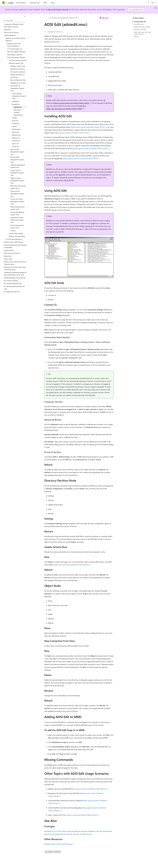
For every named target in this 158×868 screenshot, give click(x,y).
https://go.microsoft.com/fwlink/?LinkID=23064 (64, 109)
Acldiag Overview (86, 834)
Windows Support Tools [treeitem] (18, 66)
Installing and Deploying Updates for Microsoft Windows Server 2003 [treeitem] (15, 274)
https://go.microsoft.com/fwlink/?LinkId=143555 (80, 815)
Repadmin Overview (95, 831)
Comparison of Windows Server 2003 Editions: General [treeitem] (14, 25)
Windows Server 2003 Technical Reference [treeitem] (14, 45)
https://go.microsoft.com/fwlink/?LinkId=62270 (71, 133)
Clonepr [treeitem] (15, 118)
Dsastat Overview (61, 834)
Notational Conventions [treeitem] (18, 69)
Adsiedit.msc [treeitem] (18, 107)
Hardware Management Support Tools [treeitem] (18, 166)
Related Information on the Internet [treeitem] (18, 76)
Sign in (153, 3)
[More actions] (112, 18)
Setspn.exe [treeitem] (15, 146)
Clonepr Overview (73, 834)
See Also (136, 37)
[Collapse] (25, 16)
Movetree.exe (107, 831)
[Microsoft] (4, 3)
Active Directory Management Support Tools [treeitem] (19, 96)
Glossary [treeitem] (13, 231)
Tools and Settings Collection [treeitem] (18, 60)
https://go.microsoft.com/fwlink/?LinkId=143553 (71, 565)
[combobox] (14, 21)
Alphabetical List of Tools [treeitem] (18, 83)
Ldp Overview (49, 834)
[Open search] (149, 3)
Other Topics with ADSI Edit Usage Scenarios (142, 33)
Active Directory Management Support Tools (64, 18)
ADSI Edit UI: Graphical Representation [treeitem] (18, 112)
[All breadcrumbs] (46, 18)
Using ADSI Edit (139, 24)
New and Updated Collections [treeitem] (16, 52)
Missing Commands (140, 29)
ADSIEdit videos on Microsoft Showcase (58, 844)
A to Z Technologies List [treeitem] (15, 49)
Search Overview (68, 831)
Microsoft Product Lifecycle (58, 9)
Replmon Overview (81, 831)
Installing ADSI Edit (140, 22)
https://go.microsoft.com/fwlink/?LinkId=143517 (71, 103)
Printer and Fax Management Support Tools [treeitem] (17, 194)
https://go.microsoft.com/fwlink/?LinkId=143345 (91, 148)
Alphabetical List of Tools (53, 831)
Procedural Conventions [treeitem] (18, 72)
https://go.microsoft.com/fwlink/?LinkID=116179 (81, 158)
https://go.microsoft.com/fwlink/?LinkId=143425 (89, 789)
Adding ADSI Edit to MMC (142, 27)
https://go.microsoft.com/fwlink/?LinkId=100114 (88, 127)
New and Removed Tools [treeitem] (18, 80)
